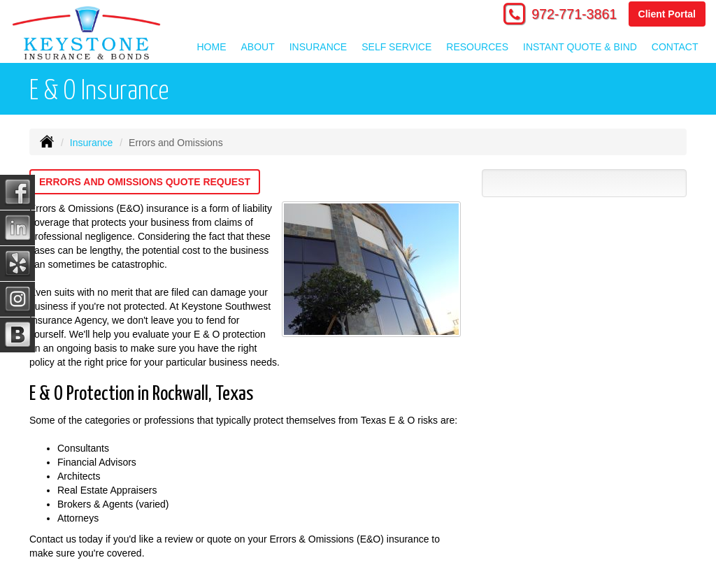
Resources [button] (477, 47)
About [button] (258, 47)
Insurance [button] (318, 47)
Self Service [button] (396, 47)
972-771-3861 (574, 14)
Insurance (91, 143)
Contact (675, 47)
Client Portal (667, 14)
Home (212, 47)
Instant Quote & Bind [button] (580, 47)
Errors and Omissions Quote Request (145, 182)
